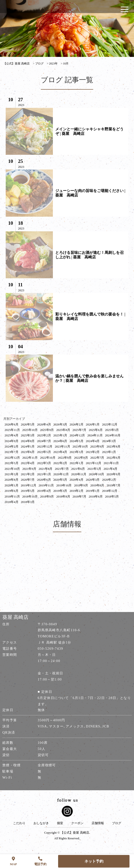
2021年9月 (29, 469)
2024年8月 (28, 441)
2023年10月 (80, 446)
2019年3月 (60, 491)
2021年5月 (94, 469)
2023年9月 (97, 446)
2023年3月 (76, 452)
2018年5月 (112, 496)
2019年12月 (29, 485)
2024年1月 (28, 446)
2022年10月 (48, 458)
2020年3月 (93, 480)
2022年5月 (12, 463)
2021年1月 (44, 474)
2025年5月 (112, 430)
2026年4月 (44, 424)
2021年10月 (12, 469)
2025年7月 (80, 430)
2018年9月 (47, 496)
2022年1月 (76, 463)
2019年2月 (76, 491)
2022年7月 (97, 458)
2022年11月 (30, 458)
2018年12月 (110, 491)
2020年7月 (28, 480)
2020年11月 (79, 474)
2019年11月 (46, 485)
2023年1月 (109, 452)
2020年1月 (12, 485)
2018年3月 (28, 502)
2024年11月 (95, 435)
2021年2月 (28, 474)
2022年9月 (65, 458)
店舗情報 (98, 823)
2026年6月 (12, 424)
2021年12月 (94, 463)
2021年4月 (111, 469)
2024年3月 (109, 441)
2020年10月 (96, 474)
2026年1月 (93, 424)
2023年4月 (60, 452)
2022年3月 (44, 463)
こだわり (19, 823)
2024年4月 (93, 441)
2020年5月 (60, 480)
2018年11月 (12, 496)
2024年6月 (60, 441)
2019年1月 (93, 491)
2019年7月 (113, 485)
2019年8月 (97, 485)
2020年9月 (113, 474)
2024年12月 (77, 435)
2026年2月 (76, 424)
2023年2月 (93, 452)
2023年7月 (12, 452)
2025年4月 (12, 435)
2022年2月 (60, 463)
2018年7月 (80, 496)
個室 (60, 823)
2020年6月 (44, 480)
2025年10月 (30, 430)
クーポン (77, 823)
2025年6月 (96, 430)
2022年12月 (12, 458)
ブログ (117, 823)
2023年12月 (45, 446)
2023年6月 (28, 452)
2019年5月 (28, 491)
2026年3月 (60, 424)
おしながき (41, 823)
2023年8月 (113, 446)
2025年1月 (60, 435)
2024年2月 (12, 446)
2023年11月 (62, 446)
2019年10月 (64, 485)
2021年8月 (46, 469)
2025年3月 (28, 435)
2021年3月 (12, 474)
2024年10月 (113, 435)
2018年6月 (96, 496)
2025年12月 (110, 424)
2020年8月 (12, 480)
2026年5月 (28, 424)
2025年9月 (47, 430)
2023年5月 (44, 452)
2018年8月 (63, 496)
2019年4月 (44, 491)
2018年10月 (30, 496)
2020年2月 (109, 480)
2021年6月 (78, 469)
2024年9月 (12, 441)
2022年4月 (28, 463)
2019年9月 (81, 485)
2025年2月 (44, 435)
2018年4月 (12, 502)
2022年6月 (113, 458)
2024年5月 (76, 441)
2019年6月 (12, 491)
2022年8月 (81, 458)
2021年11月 (111, 463)
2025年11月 (12, 430)
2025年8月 (63, 430)
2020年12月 (61, 474)
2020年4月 (76, 480)
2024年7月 (44, 441)
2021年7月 (62, 469)
